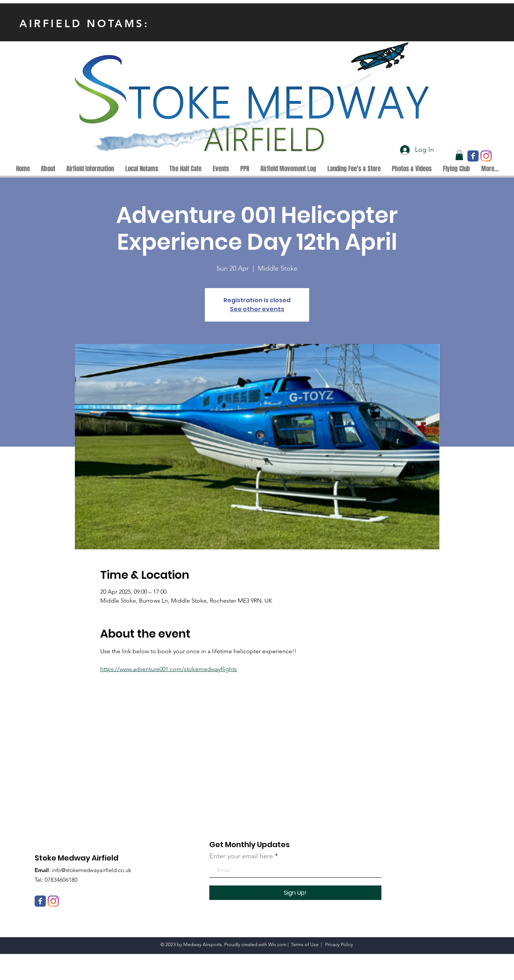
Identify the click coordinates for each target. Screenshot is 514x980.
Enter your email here (241, 856)
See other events (257, 309)
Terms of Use (305, 944)
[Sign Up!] (295, 893)
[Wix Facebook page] (473, 156)
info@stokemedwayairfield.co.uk (91, 870)
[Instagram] (486, 156)
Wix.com (277, 944)
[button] (459, 155)
